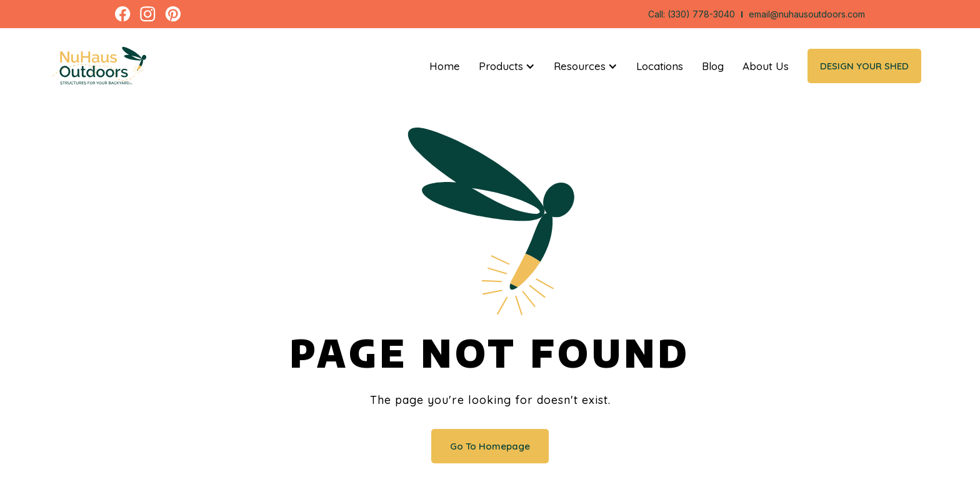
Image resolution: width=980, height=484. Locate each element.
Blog (713, 66)
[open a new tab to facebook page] (123, 14)
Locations (660, 66)
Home (445, 66)
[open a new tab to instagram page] (148, 14)
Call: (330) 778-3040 (692, 14)
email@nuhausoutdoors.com (807, 14)
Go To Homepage (490, 446)
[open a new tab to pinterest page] (173, 14)
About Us (766, 66)
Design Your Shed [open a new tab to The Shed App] (864, 66)
